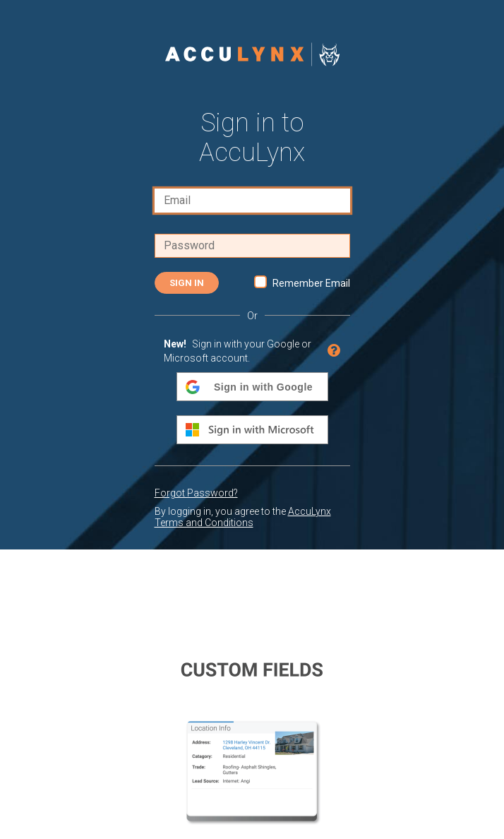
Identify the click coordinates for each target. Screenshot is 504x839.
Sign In (187, 283)
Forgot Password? (196, 493)
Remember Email (311, 283)
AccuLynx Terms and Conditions (243, 517)
